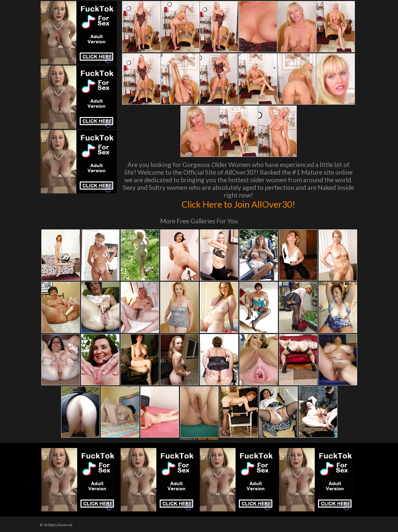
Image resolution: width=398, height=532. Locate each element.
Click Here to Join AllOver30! (238, 204)
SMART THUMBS (208, 439)
